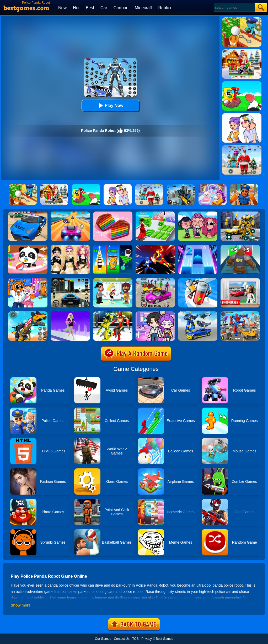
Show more (21, 605)
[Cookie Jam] (113, 213)
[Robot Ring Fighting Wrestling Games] (113, 313)
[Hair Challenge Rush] (70, 313)
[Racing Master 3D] (70, 213)
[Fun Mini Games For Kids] (28, 280)
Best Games (164, 639)
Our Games (103, 639)
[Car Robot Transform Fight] (240, 313)
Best (90, 8)
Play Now (110, 105)
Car (104, 8)
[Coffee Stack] (113, 247)
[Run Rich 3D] (155, 213)
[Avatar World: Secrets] (155, 313)
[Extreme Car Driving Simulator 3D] (70, 280)
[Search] (234, 7)
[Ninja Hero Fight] (155, 247)
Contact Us (122, 639)
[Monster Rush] (240, 247)
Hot (76, 8)
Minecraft (143, 8)
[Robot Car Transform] (240, 213)
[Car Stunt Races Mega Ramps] (155, 280)
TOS (135, 639)
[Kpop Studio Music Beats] (198, 213)
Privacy (146, 639)
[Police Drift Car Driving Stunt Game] (28, 213)
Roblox (165, 8)
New (62, 8)
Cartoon (121, 8)
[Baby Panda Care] (28, 247)
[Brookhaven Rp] (240, 280)
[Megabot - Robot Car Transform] (198, 313)
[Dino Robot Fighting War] (28, 313)
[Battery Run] (198, 280)
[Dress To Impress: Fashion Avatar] (70, 247)
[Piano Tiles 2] (198, 247)
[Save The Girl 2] (113, 280)
